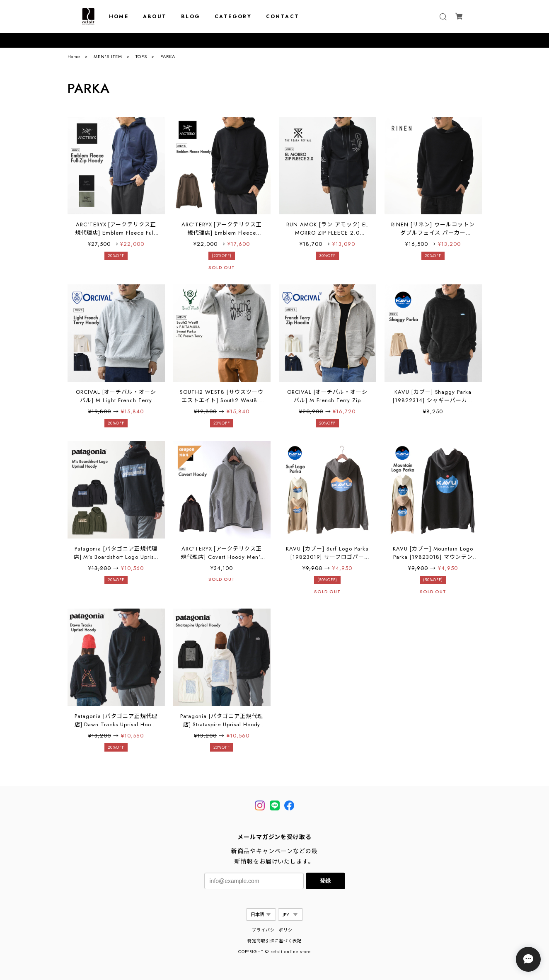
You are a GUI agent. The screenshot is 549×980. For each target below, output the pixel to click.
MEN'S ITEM (108, 56)
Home (74, 56)
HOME (119, 17)
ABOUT (155, 17)
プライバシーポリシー (275, 930)
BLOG (191, 17)
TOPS (141, 56)
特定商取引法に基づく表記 (275, 941)
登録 (325, 881)
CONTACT (283, 17)
